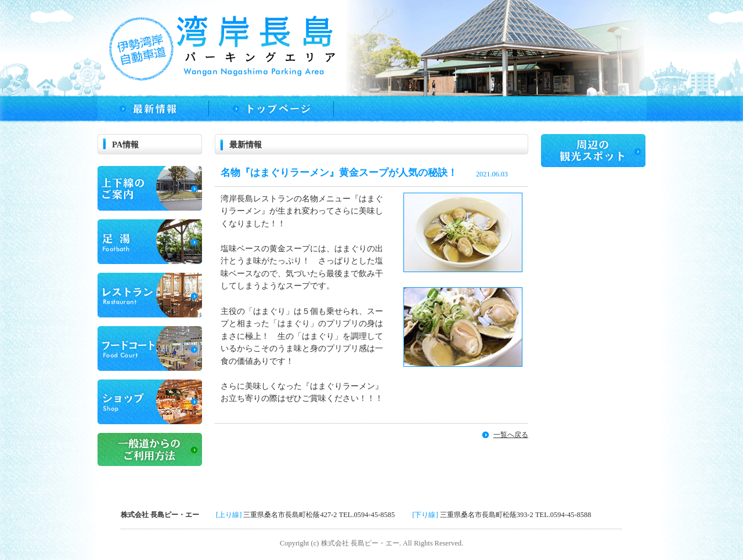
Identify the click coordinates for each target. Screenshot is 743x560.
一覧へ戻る (511, 435)
